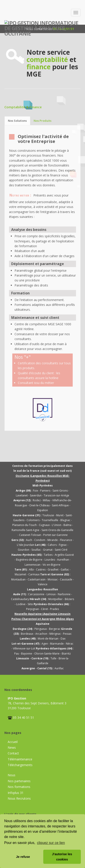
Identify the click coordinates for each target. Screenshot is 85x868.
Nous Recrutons (19, 798)
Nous (12, 775)
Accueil (13, 742)
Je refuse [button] (23, 857)
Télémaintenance (20, 759)
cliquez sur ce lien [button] (51, 843)
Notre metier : (20, 195)
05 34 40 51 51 (24, 717)
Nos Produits (42, 121)
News (12, 747)
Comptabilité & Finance (23, 107)
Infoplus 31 (16, 793)
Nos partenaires (19, 781)
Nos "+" (23, 357)
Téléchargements (20, 765)
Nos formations (19, 787)
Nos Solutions (17, 121)
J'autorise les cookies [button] (62, 857)
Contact (13, 753)
